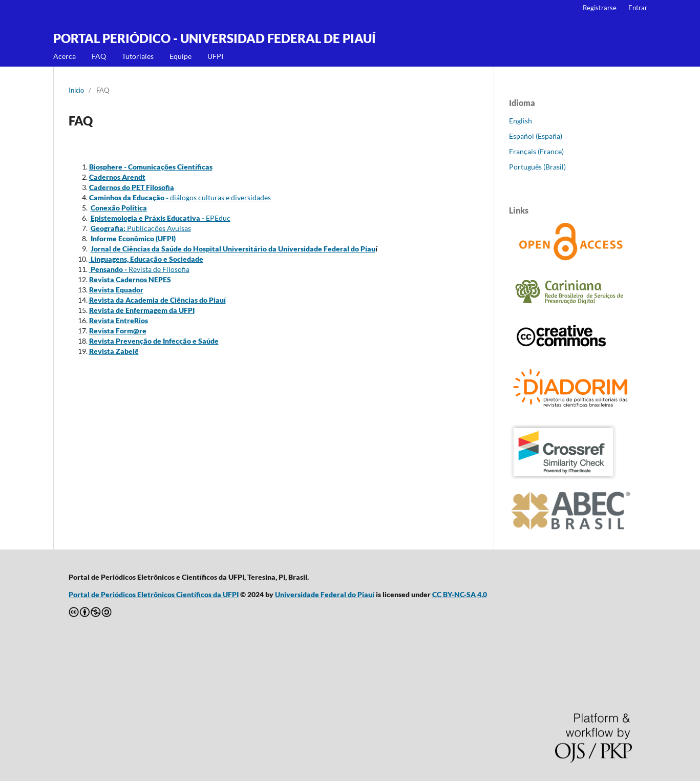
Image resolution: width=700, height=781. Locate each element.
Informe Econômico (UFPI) (133, 238)
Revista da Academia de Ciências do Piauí (157, 300)
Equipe (181, 56)
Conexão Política (119, 208)
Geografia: (109, 228)
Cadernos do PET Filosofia (132, 187)
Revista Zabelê (114, 351)
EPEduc (217, 218)
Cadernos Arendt (117, 177)
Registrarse (600, 8)
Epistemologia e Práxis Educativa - (147, 218)
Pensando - (109, 269)
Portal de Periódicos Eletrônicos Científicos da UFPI (154, 594)
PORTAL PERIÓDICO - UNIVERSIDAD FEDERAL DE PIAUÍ (215, 38)
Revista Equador (116, 290)
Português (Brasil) (537, 167)
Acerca (65, 56)
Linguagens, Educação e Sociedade (146, 259)
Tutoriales (138, 56)
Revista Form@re (118, 331)
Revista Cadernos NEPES (130, 279)
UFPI (215, 56)
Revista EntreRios (119, 320)
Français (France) (536, 151)
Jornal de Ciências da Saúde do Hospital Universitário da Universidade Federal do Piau (233, 249)
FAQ (99, 56)
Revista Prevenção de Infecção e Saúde (154, 341)
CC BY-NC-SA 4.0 (460, 594)
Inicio (76, 90)
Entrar (638, 8)
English (521, 121)
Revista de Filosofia (159, 269)
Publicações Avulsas (159, 228)
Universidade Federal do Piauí (325, 594)
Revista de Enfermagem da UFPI (142, 310)
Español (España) (536, 136)
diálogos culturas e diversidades (220, 197)
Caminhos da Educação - (130, 197)
